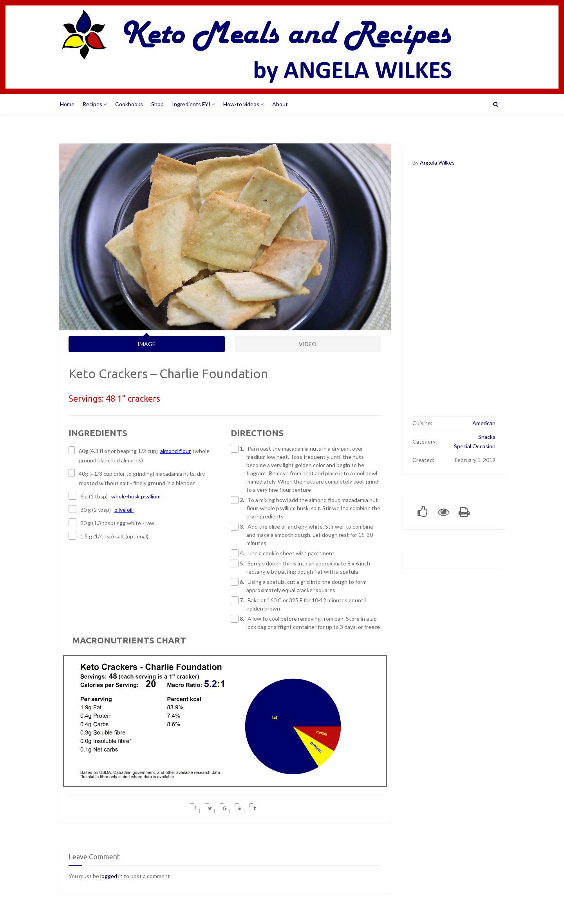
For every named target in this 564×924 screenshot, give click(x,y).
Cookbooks (129, 104)
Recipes (95, 104)
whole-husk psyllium (136, 496)
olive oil (124, 510)
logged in (111, 876)
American (484, 423)
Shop (157, 104)
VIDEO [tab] (308, 344)
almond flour (175, 451)
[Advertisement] (454, 297)
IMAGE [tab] (146, 344)
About (280, 104)
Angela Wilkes (437, 162)
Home (67, 104)
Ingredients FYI (193, 104)
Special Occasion (475, 446)
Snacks (487, 437)
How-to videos (244, 104)
